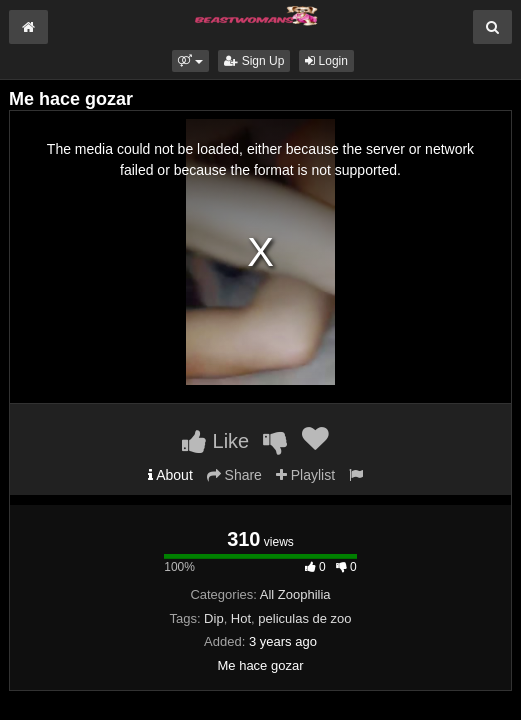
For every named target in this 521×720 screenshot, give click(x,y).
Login (326, 61)
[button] (190, 61)
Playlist (305, 475)
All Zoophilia (295, 594)
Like (215, 441)
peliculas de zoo (304, 618)
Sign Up (254, 61)
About (170, 475)
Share (234, 475)
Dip (214, 618)
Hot (241, 618)
